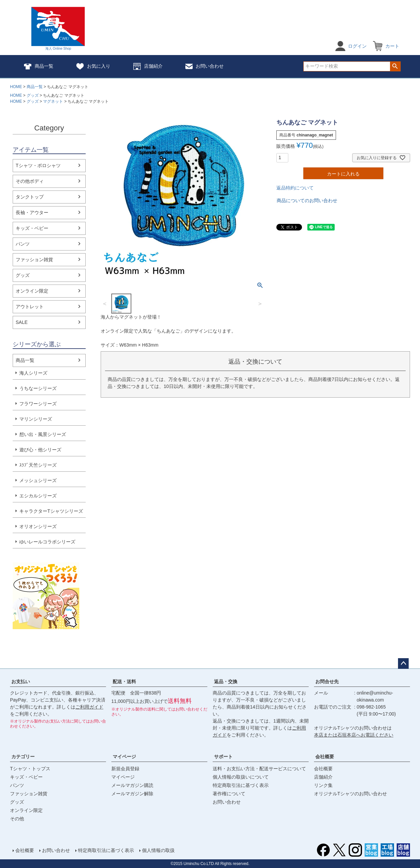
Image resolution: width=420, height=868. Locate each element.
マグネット (53, 101)
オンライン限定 (32, 291)
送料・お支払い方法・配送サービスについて (259, 769)
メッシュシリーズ (38, 480)
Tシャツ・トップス (30, 769)
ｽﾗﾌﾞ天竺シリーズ (38, 465)
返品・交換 (226, 682)
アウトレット (30, 307)
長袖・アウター (32, 212)
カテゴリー (23, 757)
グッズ (33, 95)
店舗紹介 (148, 66)
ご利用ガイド (89, 707)
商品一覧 (38, 66)
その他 (17, 819)
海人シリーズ (33, 373)
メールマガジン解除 (132, 794)
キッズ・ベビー (32, 228)
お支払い (21, 682)
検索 (395, 66)
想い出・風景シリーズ (43, 434)
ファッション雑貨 (34, 260)
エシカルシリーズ (38, 496)
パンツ (23, 244)
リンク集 (323, 785)
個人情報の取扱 (158, 850)
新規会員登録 (125, 769)
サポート (223, 757)
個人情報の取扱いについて (241, 777)
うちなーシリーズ (38, 388)
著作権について (229, 794)
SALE (22, 322)
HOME (16, 87)
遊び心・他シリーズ (40, 450)
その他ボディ (30, 181)
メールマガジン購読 (132, 785)
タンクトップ (30, 197)
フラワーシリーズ (38, 404)
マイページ (124, 757)
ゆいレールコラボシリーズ (47, 542)
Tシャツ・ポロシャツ (38, 165)
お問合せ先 (327, 682)
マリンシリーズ (36, 419)
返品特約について (295, 188)
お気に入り (93, 66)
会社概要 (325, 757)
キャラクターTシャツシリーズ (51, 511)
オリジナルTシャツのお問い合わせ (350, 794)
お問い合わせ (204, 66)
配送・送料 (124, 682)
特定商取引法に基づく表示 (241, 785)
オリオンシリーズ (38, 526)
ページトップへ (403, 664)
